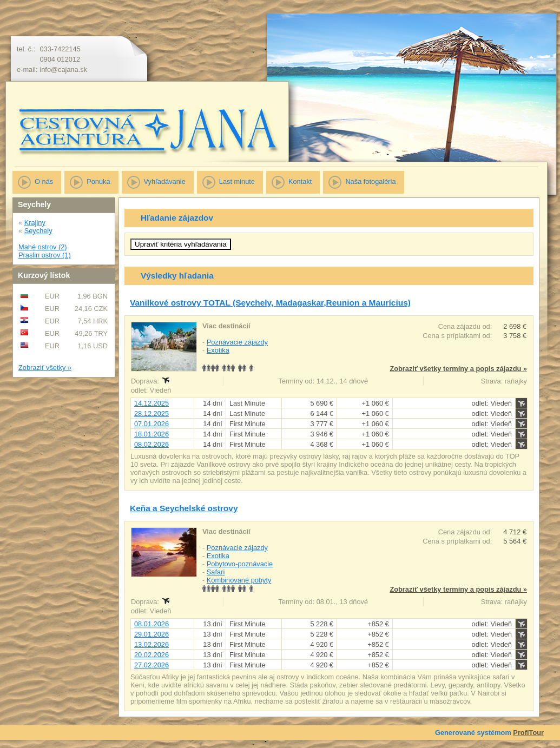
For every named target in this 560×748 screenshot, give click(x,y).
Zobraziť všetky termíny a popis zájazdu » (458, 369)
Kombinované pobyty (239, 580)
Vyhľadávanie (165, 181)
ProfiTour (528, 733)
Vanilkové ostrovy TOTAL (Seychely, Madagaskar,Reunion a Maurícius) (270, 303)
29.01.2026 (151, 634)
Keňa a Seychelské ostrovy (184, 508)
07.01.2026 (151, 424)
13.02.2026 (151, 644)
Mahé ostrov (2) (43, 247)
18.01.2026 (151, 434)
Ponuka (98, 181)
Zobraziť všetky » (45, 368)
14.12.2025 (151, 403)
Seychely (38, 231)
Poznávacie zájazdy (237, 342)
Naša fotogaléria (370, 181)
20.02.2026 (151, 655)
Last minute (237, 181)
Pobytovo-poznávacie (240, 564)
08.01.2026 (151, 624)
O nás (44, 181)
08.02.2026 (151, 444)
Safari (216, 572)
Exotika (218, 350)
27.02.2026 (151, 665)
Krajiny (35, 223)
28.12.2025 (151, 413)
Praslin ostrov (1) (45, 255)
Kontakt (300, 181)
